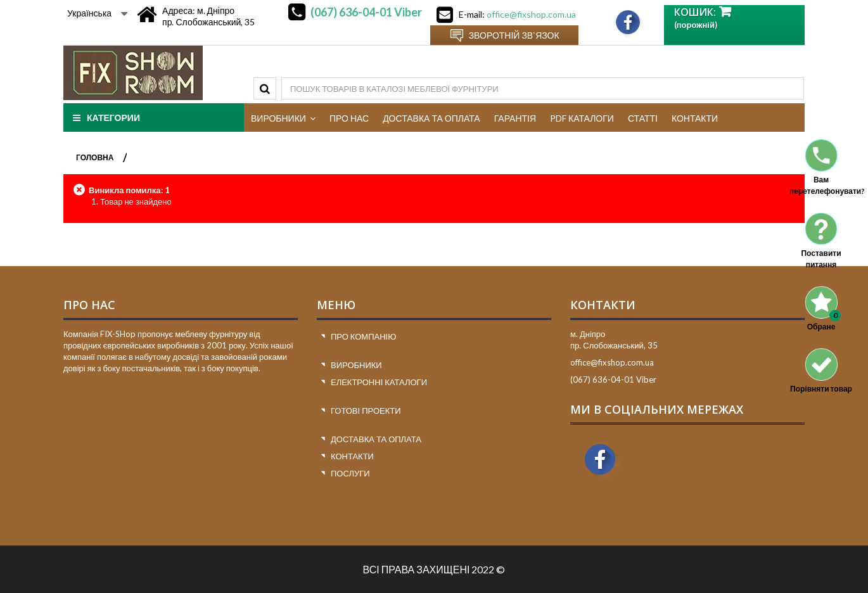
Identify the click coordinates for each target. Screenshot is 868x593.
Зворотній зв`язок (514, 35)
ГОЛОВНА (95, 157)
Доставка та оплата (376, 439)
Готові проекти (366, 411)
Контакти (352, 456)
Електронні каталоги (379, 382)
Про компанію (363, 336)
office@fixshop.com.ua (531, 14)
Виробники (356, 365)
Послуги (350, 473)
